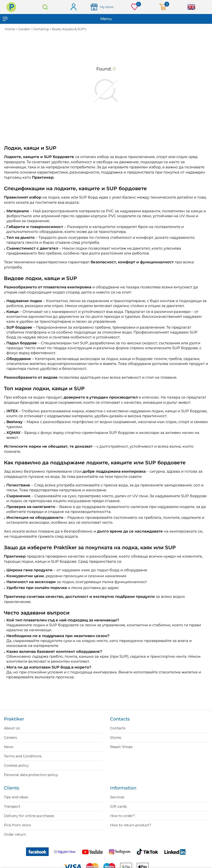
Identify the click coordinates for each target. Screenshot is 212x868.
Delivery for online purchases (29, 816)
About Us (12, 728)
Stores (116, 737)
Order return (15, 834)
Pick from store (17, 825)
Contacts (118, 728)
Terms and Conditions (23, 756)
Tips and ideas (16, 797)
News (9, 747)
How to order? (122, 816)
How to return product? (131, 825)
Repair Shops (121, 747)
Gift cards (118, 806)
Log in (73, 7)
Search (45, 7)
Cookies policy (16, 765)
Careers (10, 737)
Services (117, 797)
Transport (12, 806)
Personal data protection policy (31, 775)
